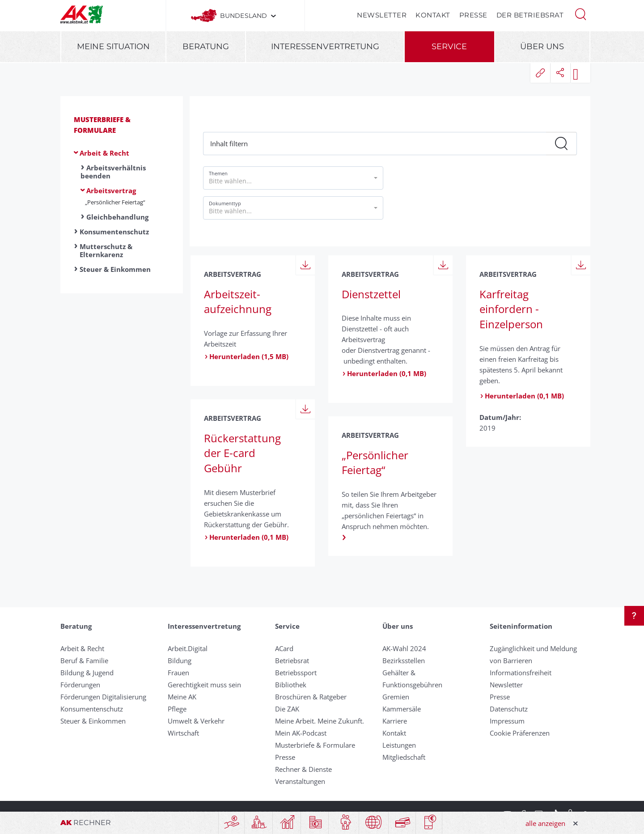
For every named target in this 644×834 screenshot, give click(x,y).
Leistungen (399, 745)
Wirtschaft (183, 733)
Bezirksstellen (404, 660)
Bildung (180, 660)
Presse (473, 15)
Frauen (178, 673)
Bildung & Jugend (87, 673)
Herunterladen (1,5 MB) (246, 356)
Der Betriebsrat (530, 15)
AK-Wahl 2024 (404, 648)
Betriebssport (296, 673)
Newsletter (382, 15)
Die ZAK (287, 709)
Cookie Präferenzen (520, 733)
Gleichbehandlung (117, 217)
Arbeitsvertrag (111, 191)
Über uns (542, 47)
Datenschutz (509, 709)
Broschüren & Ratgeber (311, 697)
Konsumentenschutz (114, 232)
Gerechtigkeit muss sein (204, 685)
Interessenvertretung (325, 47)
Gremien (396, 697)
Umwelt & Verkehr (196, 721)
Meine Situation (113, 47)
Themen (218, 173)
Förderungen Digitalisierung (103, 697)
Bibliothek (291, 685)
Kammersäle (402, 709)
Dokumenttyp (225, 203)
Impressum (507, 721)
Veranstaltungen (300, 781)
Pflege (177, 709)
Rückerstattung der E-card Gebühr (242, 453)
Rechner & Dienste (303, 769)
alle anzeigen (545, 823)
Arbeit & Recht (104, 153)
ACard (284, 648)
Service (449, 47)
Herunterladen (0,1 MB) (384, 373)
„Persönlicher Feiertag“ (115, 202)
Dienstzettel (371, 294)
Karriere (395, 721)
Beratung (206, 47)
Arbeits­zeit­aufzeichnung (238, 302)
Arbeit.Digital (188, 648)
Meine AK (182, 697)
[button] (580, 13)
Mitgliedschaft (404, 757)
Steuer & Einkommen (115, 269)
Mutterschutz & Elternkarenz (106, 250)
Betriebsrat (292, 660)
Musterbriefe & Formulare (315, 745)
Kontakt (433, 15)
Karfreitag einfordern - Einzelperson (511, 309)
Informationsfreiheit (521, 673)
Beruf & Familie (84, 660)
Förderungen (80, 685)
